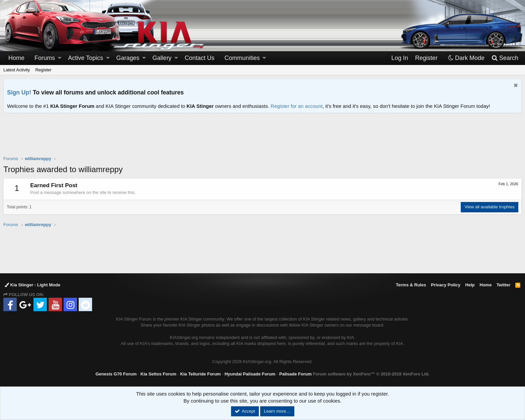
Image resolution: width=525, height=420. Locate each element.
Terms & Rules (411, 285)
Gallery (162, 58)
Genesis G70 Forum (116, 374)
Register (43, 70)
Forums (45, 58)
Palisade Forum (295, 374)
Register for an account (296, 106)
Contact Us (200, 58)
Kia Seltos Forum (159, 374)
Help (470, 285)
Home (16, 58)
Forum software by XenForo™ (371, 374)
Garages (128, 58)
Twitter (504, 285)
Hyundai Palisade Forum (250, 374)
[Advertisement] (262, 139)
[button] (60, 58)
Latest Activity (17, 70)
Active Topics (86, 58)
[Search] (505, 58)
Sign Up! (19, 92)
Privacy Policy (446, 285)
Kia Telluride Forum (200, 374)
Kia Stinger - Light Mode (32, 285)
